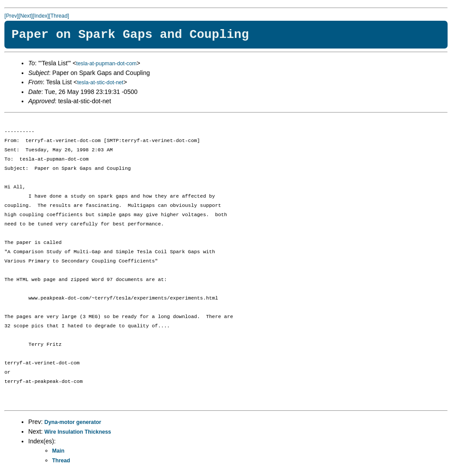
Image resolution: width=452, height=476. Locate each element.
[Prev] (11, 16)
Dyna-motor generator (73, 422)
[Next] (26, 16)
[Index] (41, 16)
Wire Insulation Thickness (78, 432)
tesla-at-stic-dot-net (100, 82)
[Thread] (59, 16)
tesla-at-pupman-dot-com (107, 64)
